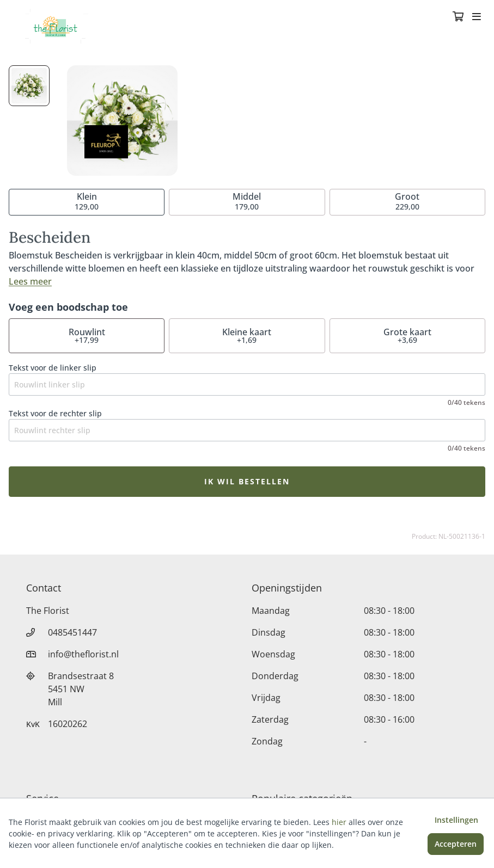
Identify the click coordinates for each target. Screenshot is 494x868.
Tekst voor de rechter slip (55, 413)
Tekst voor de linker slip (53, 368)
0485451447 (72, 632)
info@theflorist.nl (83, 654)
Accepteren (456, 844)
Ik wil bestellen (247, 481)
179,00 (247, 201)
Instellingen (456, 820)
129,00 (87, 201)
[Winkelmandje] (458, 17)
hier (339, 822)
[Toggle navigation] (477, 17)
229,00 (407, 201)
